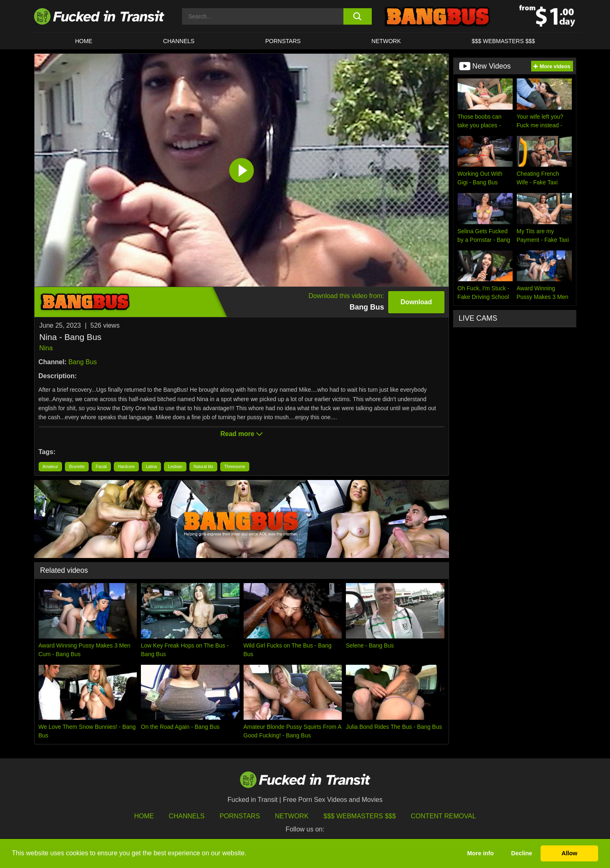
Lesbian (175, 467)
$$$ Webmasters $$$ (360, 816)
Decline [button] (521, 853)
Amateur (51, 467)
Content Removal (443, 816)
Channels (187, 816)
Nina (46, 348)
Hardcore (126, 467)
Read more (241, 434)
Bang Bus (82, 362)
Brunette (77, 467)
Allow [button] (569, 853)
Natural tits (203, 467)
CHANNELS (179, 41)
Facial (101, 467)
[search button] (358, 16)
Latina (151, 467)
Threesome (235, 467)
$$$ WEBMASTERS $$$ (503, 41)
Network (386, 41)
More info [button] (480, 853)
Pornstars (283, 41)
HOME (84, 41)
